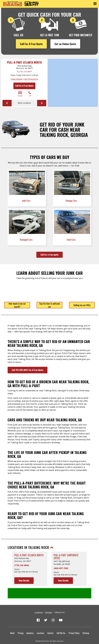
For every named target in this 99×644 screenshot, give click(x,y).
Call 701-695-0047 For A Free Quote (28, 370)
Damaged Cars (26, 240)
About (12, 623)
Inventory (30, 623)
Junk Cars (26, 201)
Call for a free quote (49, 255)
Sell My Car (61, 623)
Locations (39, 602)
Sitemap (86, 623)
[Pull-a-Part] (21, 4)
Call (30, 94)
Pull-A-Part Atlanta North (24, 62)
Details (20, 94)
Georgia (48, 602)
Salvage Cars (71, 201)
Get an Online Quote (65, 44)
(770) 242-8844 (25, 72)
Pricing (20, 623)
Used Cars (71, 240)
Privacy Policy (74, 623)
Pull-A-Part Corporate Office (66, 557)
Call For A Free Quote (31, 44)
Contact (50, 623)
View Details (17, 79)
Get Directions (31, 79)
